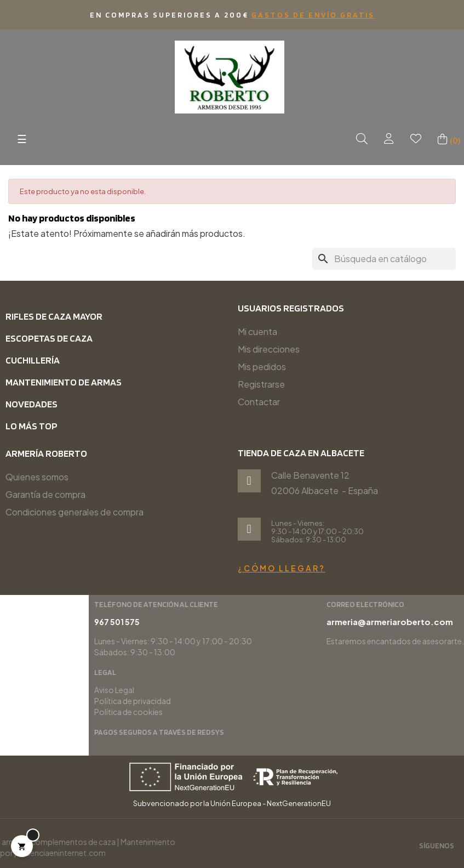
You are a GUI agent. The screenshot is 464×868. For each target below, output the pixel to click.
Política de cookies (353, 712)
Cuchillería (33, 360)
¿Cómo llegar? (282, 568)
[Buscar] (384, 259)
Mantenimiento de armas (64, 382)
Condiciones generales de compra (75, 512)
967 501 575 (341, 622)
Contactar (259, 402)
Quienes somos (37, 477)
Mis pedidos (262, 367)
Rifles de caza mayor (54, 316)
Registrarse (261, 384)
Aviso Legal (338, 690)
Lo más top (31, 426)
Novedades (31, 404)
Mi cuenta (257, 331)
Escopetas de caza (49, 338)
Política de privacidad (357, 701)
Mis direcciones (269, 349)
